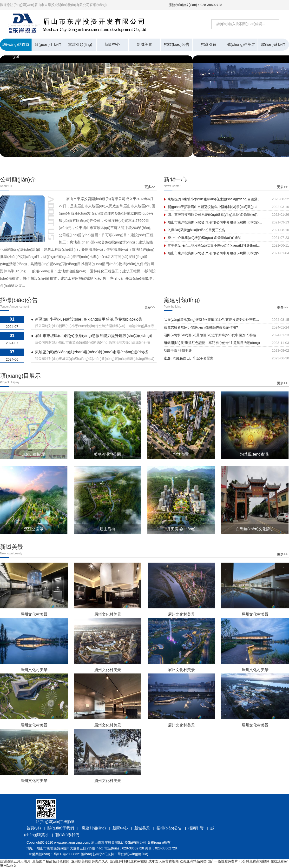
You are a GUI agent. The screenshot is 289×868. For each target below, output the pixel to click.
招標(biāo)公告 (169, 828)
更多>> (150, 187)
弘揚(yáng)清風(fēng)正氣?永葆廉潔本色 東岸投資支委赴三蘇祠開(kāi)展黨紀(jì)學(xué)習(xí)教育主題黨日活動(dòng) (213, 320)
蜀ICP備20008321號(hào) (73, 854)
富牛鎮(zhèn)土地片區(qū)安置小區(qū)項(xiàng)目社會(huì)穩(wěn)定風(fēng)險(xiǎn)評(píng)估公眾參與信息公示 (215, 245)
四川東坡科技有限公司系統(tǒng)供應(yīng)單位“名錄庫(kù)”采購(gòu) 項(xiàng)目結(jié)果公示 (215, 215)
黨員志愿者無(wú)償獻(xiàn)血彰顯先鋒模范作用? (201, 327)
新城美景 (142, 828)
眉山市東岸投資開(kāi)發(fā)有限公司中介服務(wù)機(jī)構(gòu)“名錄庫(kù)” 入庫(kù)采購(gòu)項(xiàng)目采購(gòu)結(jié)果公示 (215, 222)
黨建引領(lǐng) (93, 828)
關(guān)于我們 (61, 828)
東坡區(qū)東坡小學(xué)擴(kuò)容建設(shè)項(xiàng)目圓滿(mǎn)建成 (215, 199)
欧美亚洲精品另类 (193, 861)
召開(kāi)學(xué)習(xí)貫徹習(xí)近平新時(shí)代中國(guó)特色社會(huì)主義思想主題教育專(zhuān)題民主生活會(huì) (213, 335)
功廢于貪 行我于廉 (178, 350)
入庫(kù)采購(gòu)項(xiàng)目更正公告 (197, 230)
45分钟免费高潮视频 (254, 861)
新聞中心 (120, 828)
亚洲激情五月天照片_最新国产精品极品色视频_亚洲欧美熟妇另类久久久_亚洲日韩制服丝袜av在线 (74, 861)
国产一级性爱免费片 (223, 861)
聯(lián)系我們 (67, 835)
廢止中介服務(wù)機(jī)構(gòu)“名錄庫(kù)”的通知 (204, 238)
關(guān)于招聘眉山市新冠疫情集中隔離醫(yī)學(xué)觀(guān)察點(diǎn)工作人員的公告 (215, 207)
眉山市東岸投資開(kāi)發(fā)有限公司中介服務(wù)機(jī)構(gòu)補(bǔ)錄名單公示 (215, 253)
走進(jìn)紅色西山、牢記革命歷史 (189, 358)
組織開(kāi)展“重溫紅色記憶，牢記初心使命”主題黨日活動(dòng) (212, 343)
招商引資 (196, 828)
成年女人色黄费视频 (164, 861)
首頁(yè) (34, 828)
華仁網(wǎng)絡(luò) (133, 854)
